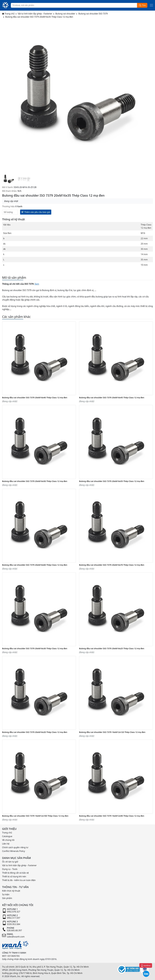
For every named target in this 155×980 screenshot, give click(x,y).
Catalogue (7, 836)
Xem (37, 284)
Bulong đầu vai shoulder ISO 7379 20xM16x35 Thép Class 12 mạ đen (39, 17)
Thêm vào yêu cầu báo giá (36, 212)
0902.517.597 (13, 918)
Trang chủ (8, 14)
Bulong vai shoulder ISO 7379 (93, 14)
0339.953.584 (13, 924)
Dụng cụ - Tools (10, 869)
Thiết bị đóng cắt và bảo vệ (15, 873)
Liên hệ (6, 844)
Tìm (142, 5)
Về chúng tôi (8, 840)
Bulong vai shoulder (65, 14)
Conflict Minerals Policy (14, 851)
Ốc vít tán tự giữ (10, 862)
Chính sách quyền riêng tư (15, 847)
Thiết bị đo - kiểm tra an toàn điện (19, 880)
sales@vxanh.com (16, 937)
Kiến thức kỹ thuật (11, 891)
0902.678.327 (13, 912)
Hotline (146, 965)
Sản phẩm (7, 898)
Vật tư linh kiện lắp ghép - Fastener (35, 14)
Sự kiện (6, 894)
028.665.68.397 (14, 930)
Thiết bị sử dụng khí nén (14, 876)
